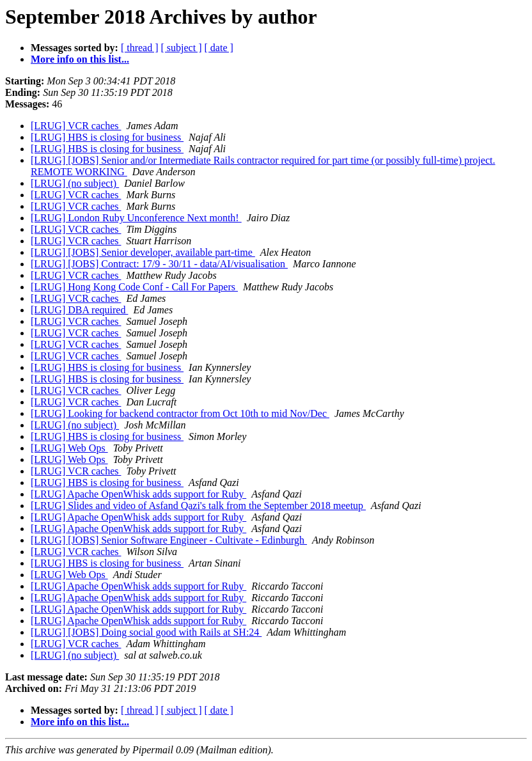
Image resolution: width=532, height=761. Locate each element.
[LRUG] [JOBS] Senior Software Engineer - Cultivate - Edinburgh (169, 540)
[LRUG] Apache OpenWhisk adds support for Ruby (138, 494)
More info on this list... (80, 59)
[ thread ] (140, 48)
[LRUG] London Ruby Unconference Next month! (136, 218)
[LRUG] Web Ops (69, 448)
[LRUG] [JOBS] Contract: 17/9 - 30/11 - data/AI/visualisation (159, 264)
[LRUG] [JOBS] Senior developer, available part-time (143, 252)
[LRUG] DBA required (79, 310)
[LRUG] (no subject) (75, 183)
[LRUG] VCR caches (76, 126)
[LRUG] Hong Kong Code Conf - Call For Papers (134, 287)
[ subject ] (182, 48)
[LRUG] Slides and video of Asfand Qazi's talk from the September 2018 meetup (198, 506)
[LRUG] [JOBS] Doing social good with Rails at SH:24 (146, 632)
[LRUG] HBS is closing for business (107, 137)
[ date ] (219, 48)
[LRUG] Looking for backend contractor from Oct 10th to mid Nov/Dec (180, 413)
